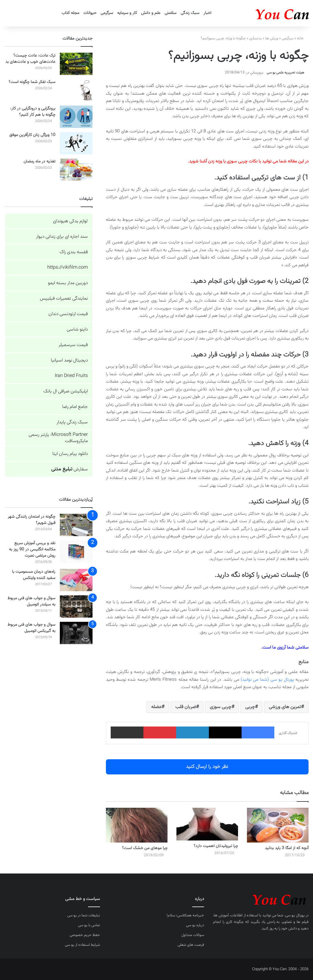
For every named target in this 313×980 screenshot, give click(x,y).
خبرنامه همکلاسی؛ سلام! (185, 915)
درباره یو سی (195, 925)
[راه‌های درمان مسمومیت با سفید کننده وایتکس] (76, 580)
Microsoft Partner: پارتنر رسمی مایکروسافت (58, 438)
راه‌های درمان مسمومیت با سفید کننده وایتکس (34, 575)
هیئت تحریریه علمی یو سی (285, 73)
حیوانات (90, 13)
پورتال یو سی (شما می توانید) (267, 680)
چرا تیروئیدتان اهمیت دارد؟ (216, 846)
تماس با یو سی (89, 925)
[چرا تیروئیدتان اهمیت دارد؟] (207, 824)
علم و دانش (151, 13)
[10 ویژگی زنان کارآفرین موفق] (76, 143)
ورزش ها (272, 38)
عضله (156, 707)
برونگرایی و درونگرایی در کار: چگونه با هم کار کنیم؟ (33, 112)
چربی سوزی (221, 707)
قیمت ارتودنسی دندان (68, 314)
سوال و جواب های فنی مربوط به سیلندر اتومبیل (31, 601)
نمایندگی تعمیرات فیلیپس (64, 299)
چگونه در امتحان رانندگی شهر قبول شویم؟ (32, 520)
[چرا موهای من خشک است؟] (137, 825)
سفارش (69, 469)
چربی (250, 707)
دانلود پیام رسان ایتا (70, 454)
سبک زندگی (190, 13)
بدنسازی (256, 38)
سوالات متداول (193, 935)
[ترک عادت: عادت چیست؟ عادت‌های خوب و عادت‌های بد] (76, 64)
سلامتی (170, 13)
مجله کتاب (70, 13)
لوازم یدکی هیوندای (70, 221)
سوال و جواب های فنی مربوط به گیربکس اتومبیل (31, 628)
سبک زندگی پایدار (72, 422)
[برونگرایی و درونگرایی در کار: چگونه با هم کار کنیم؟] (76, 117)
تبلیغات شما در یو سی (84, 915)
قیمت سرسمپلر (73, 345)
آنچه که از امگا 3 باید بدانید (287, 848)
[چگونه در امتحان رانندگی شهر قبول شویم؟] (76, 525)
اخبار (207, 13)
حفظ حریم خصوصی (85, 935)
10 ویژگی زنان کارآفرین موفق (32, 135)
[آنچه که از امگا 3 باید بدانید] (278, 825)
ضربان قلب (186, 707)
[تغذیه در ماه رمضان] (76, 170)
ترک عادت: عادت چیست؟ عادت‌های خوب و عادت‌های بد (30, 59)
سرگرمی (107, 13)
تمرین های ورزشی (285, 707)
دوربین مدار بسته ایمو (68, 283)
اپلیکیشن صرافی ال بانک (66, 391)
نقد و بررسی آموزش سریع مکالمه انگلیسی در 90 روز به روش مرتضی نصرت (32, 550)
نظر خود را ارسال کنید (207, 767)
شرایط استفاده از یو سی (82, 945)
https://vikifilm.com (68, 268)
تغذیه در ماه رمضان (39, 162)
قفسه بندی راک (74, 252)
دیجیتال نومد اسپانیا (69, 360)
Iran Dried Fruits (71, 376)
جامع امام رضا (75, 407)
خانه (303, 38)
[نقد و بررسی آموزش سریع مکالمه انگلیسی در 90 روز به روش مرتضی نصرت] (76, 551)
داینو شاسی (77, 329)
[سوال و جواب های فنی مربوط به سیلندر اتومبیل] (76, 606)
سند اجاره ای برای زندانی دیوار (62, 237)
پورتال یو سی (295, 915)
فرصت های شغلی (191, 945)
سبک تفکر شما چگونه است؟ (32, 82)
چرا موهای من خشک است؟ (145, 848)
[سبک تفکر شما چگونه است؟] (76, 90)
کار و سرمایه (127, 13)
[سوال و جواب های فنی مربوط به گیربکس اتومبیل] (76, 633)
